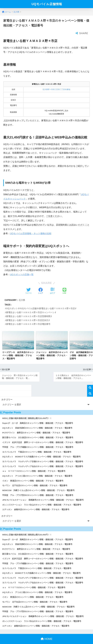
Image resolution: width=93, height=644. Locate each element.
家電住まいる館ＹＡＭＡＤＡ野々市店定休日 (27, 315)
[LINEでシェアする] (64, 286)
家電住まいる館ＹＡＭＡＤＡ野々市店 (57, 303)
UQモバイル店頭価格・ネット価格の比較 (31, 228)
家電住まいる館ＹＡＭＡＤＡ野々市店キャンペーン (30, 307)
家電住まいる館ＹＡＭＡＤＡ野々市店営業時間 (28, 311)
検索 (90, 383)
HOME (46, 634)
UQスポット (12, 303)
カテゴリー (7, 394)
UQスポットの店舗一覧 (22, 269)
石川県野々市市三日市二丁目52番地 (56, 84)
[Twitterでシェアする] (29, 286)
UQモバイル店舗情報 (47, 4)
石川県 (22, 295)
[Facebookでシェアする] (41, 286)
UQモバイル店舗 (28, 303)
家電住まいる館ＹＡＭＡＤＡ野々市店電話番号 (28, 319)
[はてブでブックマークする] (52, 286)
